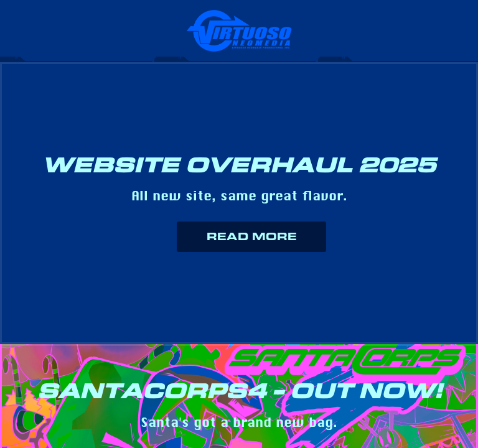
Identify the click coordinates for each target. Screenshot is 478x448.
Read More (252, 237)
